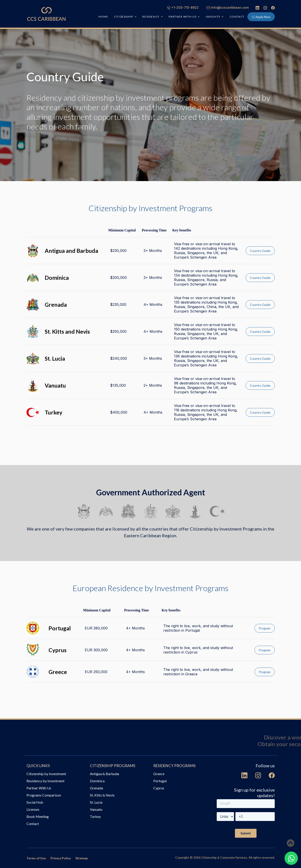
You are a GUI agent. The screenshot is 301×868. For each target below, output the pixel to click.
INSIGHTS (213, 17)
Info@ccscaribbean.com (228, 7)
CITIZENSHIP (124, 17)
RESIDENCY (151, 17)
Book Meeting (38, 816)
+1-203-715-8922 (183, 7)
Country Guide (260, 251)
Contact (237, 17)
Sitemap (82, 858)
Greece (159, 774)
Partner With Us (39, 788)
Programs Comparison (44, 795)
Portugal (160, 781)
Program (265, 628)
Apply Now (261, 17)
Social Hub (35, 802)
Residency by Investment (45, 781)
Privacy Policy (61, 858)
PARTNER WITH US (183, 17)
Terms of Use (36, 858)
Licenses (33, 809)
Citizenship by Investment (46, 774)
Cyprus (159, 788)
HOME (103, 17)
